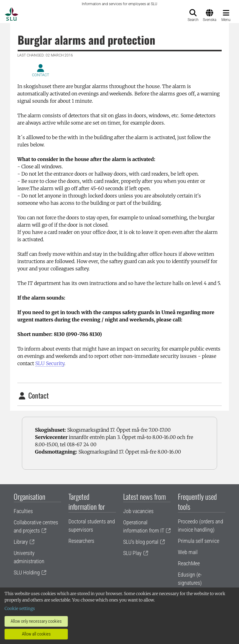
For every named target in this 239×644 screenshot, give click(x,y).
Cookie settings (20, 608)
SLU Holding (27, 572)
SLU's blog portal (141, 542)
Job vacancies (138, 511)
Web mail (188, 552)
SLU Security (50, 363)
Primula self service (199, 541)
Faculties (23, 511)
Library (21, 542)
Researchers (81, 541)
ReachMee (189, 563)
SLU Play (132, 553)
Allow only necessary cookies (36, 621)
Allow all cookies (36, 634)
